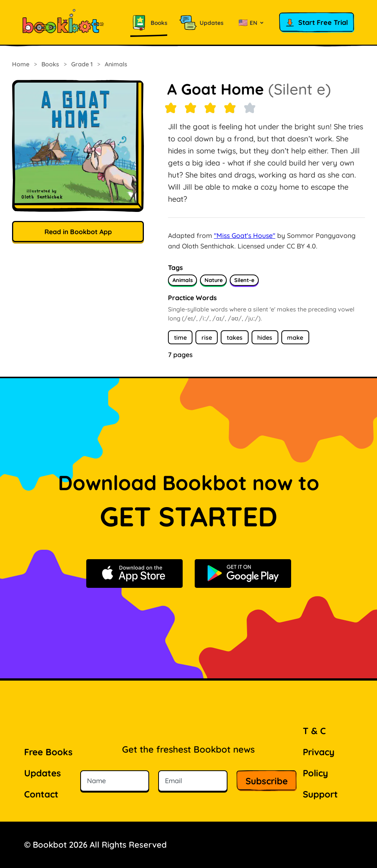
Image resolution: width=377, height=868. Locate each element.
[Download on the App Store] (134, 574)
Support (320, 794)
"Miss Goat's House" (245, 235)
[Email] (193, 781)
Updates (43, 773)
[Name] (115, 781)
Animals (116, 64)
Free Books (48, 752)
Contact (41, 794)
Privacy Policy (319, 762)
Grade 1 (82, 64)
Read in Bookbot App (78, 232)
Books (50, 64)
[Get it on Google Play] (243, 574)
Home (21, 64)
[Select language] (251, 23)
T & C (314, 731)
